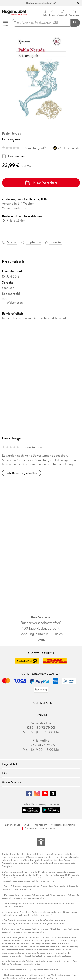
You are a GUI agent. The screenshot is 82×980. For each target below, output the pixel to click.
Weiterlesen (15, 302)
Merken (12, 242)
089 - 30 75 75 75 (41, 745)
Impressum (41, 825)
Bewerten (56, 242)
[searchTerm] (41, 23)
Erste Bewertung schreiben (21, 473)
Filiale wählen (16, 220)
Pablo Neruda (11, 133)
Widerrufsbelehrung (63, 825)
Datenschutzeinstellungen (40, 828)
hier (56, 970)
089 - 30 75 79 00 (41, 728)
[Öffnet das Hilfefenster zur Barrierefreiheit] (41, 843)
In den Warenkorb (41, 183)
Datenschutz (13, 825)
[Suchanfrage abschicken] (75, 23)
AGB (27, 825)
